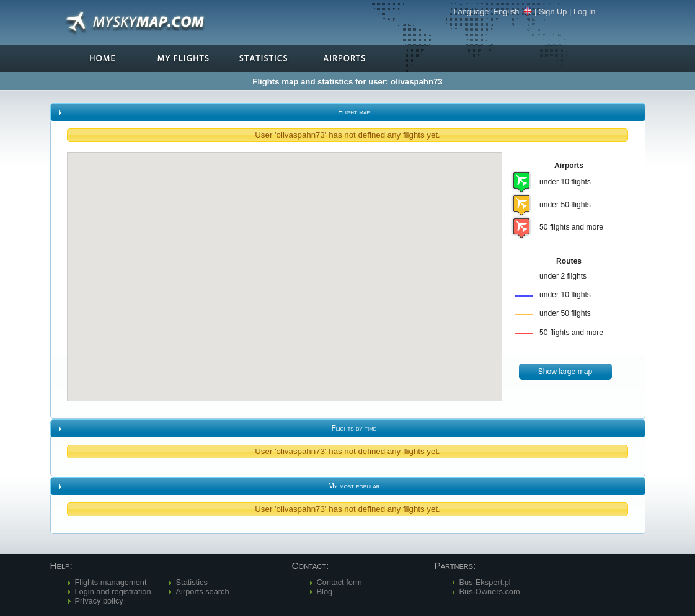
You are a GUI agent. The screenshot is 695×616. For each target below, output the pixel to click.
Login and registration (113, 591)
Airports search (203, 591)
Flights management (111, 582)
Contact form (339, 582)
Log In (585, 11)
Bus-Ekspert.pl (485, 582)
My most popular (354, 486)
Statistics (192, 582)
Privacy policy (99, 601)
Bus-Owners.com (490, 591)
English (513, 11)
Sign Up (553, 11)
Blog (325, 591)
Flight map (354, 112)
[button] (565, 372)
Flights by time (354, 428)
